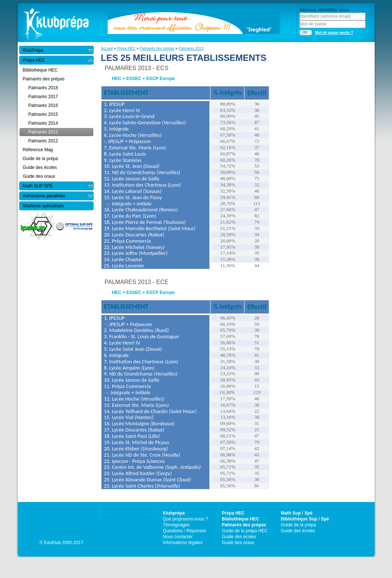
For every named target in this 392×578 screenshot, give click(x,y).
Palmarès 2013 (191, 49)
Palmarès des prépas (157, 49)
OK (305, 32)
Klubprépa (174, 513)
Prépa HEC (126, 49)
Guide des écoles (239, 537)
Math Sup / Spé (297, 513)
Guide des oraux (238, 543)
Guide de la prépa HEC (245, 531)
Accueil (107, 49)
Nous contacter (178, 537)
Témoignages (176, 525)
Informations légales (183, 543)
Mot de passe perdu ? (334, 33)
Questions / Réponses (185, 531)
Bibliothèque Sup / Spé (305, 519)
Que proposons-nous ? (185, 519)
